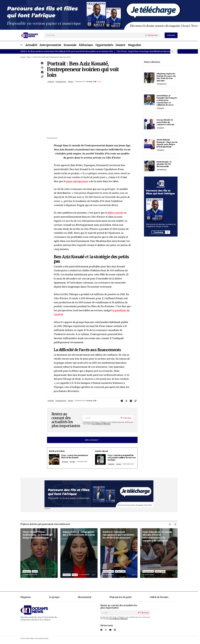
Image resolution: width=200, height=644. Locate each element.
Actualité (51, 82)
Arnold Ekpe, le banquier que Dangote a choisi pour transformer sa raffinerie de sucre (167, 100)
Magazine (26, 600)
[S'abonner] (126, 418)
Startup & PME (120, 574)
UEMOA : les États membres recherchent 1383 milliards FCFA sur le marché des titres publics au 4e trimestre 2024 (67, 51)
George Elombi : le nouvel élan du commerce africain (165, 122)
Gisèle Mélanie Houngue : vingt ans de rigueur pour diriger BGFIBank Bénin (167, 143)
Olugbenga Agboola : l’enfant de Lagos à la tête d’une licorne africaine (166, 77)
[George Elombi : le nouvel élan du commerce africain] (149, 124)
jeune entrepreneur (78, 181)
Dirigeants (161, 108)
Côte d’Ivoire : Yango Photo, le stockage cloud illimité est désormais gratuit (147, 51)
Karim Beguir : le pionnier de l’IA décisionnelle (164, 164)
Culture (120, 464)
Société (75, 464)
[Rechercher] (152, 35)
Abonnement (85, 600)
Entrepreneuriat (61, 82)
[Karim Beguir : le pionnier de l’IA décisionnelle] (149, 166)
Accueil (23, 57)
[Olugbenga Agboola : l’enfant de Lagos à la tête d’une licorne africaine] (149, 78)
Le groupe (54, 600)
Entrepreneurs (162, 84)
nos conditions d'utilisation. (101, 424)
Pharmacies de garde (120, 600)
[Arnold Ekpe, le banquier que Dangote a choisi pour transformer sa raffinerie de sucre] (149, 100)
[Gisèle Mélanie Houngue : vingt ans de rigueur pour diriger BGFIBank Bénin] (149, 144)
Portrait (71, 82)
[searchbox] (94, 35)
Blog (29, 57)
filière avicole (116, 213)
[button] (21, 45)
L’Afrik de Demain (159, 600)
